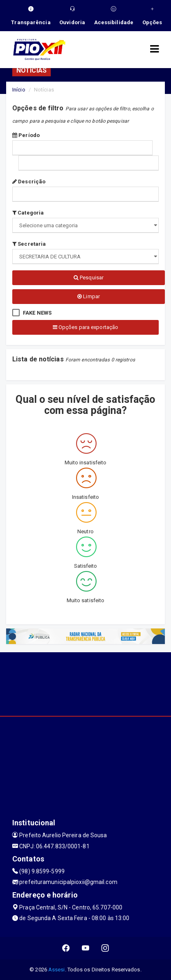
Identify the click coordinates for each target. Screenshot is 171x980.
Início (19, 90)
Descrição (29, 182)
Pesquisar (89, 278)
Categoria (28, 213)
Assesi (57, 970)
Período (26, 135)
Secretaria (29, 244)
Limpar (89, 296)
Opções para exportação (85, 327)
